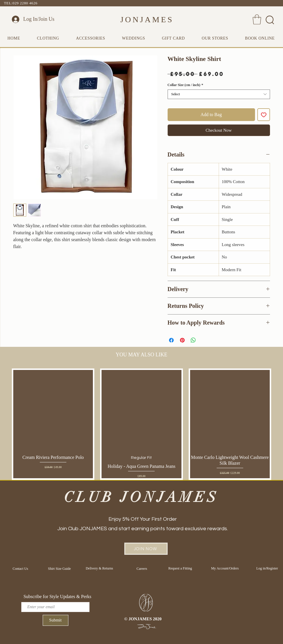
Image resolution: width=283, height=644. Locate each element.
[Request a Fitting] (180, 569)
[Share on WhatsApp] (193, 340)
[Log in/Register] (267, 568)
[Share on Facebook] (171, 340)
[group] (141, 424)
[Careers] (142, 569)
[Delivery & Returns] (100, 568)
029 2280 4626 (25, 3)
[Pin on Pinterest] (182, 340)
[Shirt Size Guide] (60, 569)
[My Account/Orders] (225, 568)
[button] (257, 19)
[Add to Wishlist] (264, 115)
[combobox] (219, 94)
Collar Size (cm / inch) (185, 85)
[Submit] (56, 620)
